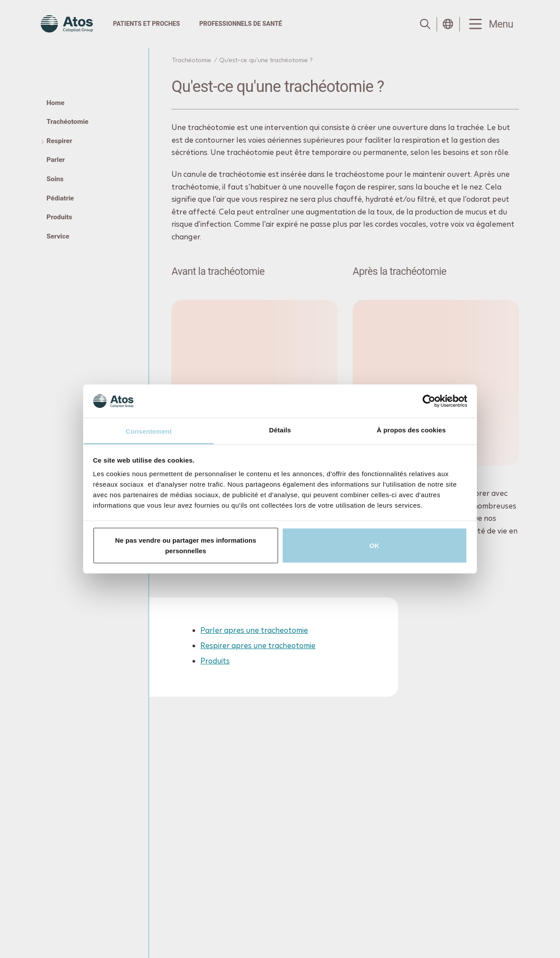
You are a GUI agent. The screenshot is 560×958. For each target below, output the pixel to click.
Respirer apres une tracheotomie (258, 646)
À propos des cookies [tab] (411, 430)
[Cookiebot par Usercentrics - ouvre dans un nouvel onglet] (429, 401)
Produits (215, 661)
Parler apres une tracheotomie (255, 630)
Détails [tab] (280, 430)
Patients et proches (146, 24)
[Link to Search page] (425, 24)
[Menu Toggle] (490, 24)
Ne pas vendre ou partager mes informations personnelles (186, 545)
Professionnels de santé (240, 24)
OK (374, 545)
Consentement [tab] (149, 431)
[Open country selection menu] (448, 24)
